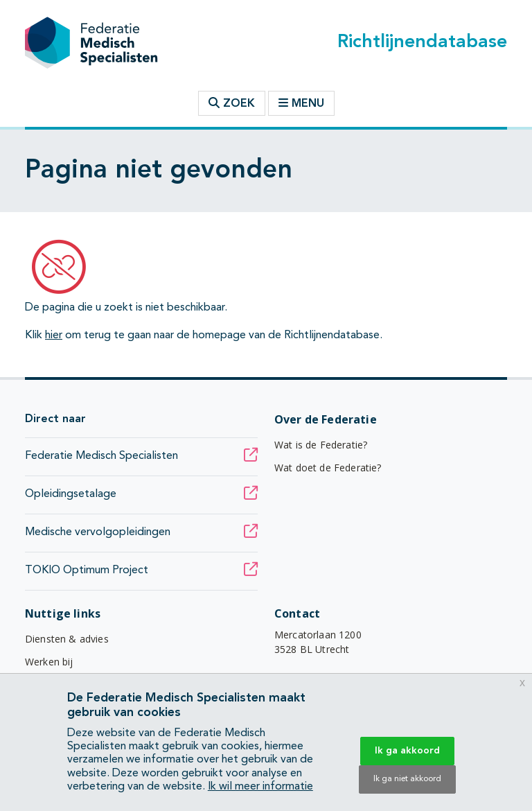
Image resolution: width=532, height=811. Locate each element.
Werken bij (49, 662)
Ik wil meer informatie (260, 787)
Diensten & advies (67, 639)
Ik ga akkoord (407, 751)
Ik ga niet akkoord (407, 779)
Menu (301, 103)
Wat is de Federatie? (321, 445)
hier (54, 335)
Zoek (232, 103)
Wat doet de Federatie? (328, 468)
